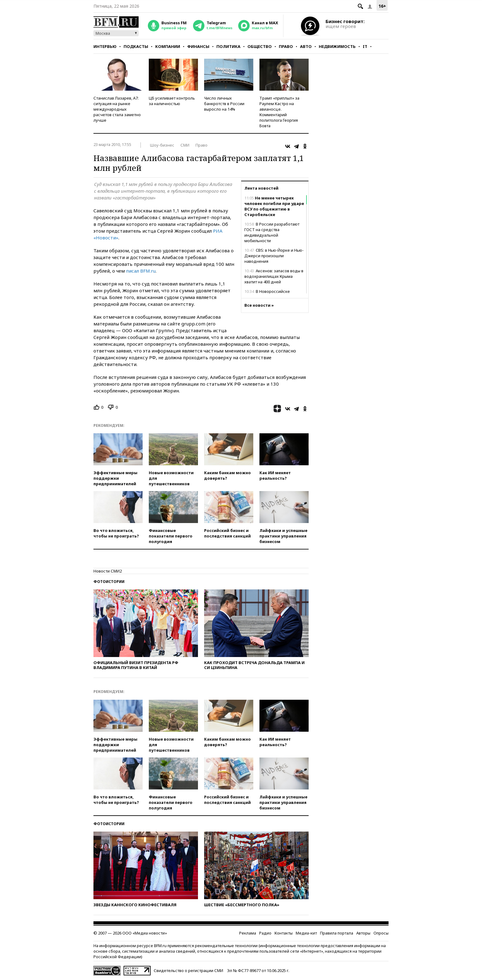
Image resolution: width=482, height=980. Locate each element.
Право (286, 46)
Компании (168, 46)
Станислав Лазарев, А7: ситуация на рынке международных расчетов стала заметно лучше (117, 109)
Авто (306, 46)
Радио (265, 933)
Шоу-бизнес (162, 145)
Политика (228, 46)
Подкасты (136, 46)
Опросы (381, 933)
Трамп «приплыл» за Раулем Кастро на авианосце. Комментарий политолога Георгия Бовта (279, 112)
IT (365, 46)
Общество (260, 46)
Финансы (198, 46)
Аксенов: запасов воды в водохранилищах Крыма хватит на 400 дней (274, 276)
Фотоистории (109, 582)
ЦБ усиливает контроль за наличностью (172, 101)
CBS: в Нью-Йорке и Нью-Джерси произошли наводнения (274, 256)
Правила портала (337, 933)
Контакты (284, 933)
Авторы (363, 933)
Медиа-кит (306, 933)
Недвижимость (337, 46)
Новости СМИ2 (108, 571)
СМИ (185, 145)
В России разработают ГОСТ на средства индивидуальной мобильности (272, 232)
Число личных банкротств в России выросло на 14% (224, 104)
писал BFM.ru (141, 271)
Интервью (105, 46)
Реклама (248, 933)
